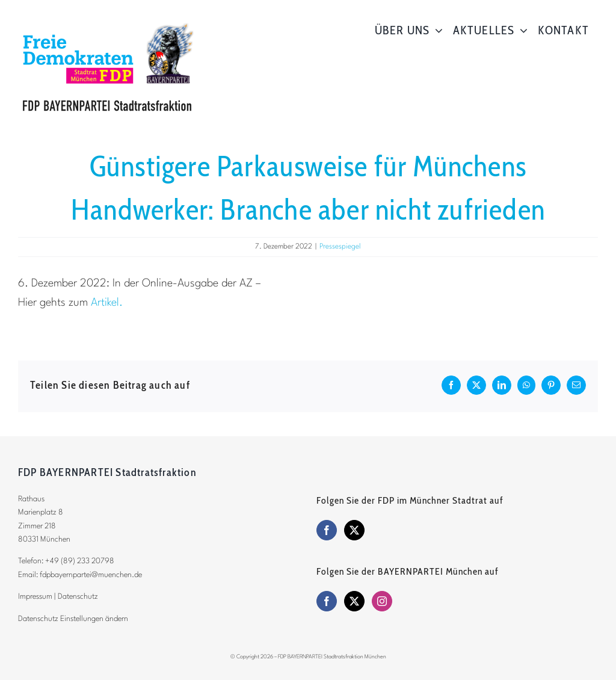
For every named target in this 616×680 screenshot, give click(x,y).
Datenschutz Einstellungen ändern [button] (73, 619)
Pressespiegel (340, 247)
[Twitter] (354, 530)
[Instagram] (382, 601)
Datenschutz (78, 597)
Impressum (35, 597)
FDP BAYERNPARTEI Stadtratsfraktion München (332, 657)
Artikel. (107, 303)
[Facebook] (327, 530)
